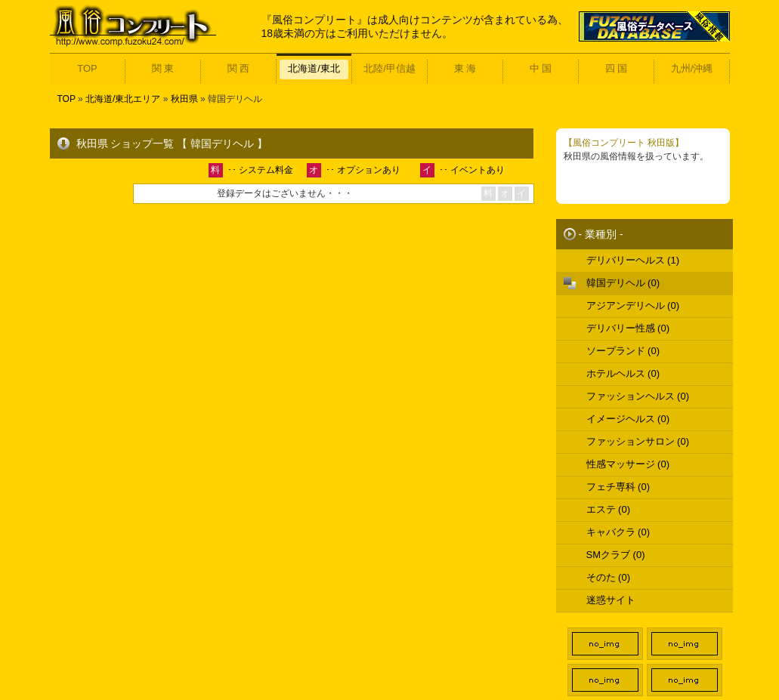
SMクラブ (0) (616, 555)
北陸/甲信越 (389, 68)
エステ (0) (609, 509)
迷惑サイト (611, 600)
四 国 (617, 68)
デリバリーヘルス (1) (633, 260)
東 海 (465, 68)
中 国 (541, 68)
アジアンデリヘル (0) (633, 305)
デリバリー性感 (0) (628, 328)
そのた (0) (609, 577)
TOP (87, 68)
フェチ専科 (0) (618, 487)
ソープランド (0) (623, 351)
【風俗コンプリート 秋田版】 (624, 143)
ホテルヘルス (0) (623, 373)
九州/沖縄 (692, 68)
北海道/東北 (314, 68)
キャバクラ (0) (618, 532)
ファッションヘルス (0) (638, 396)
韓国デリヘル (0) (623, 283)
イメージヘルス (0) (628, 419)
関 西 (239, 68)
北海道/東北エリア (123, 99)
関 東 (163, 68)
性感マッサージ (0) (628, 464)
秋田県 (184, 99)
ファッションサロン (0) (638, 441)
